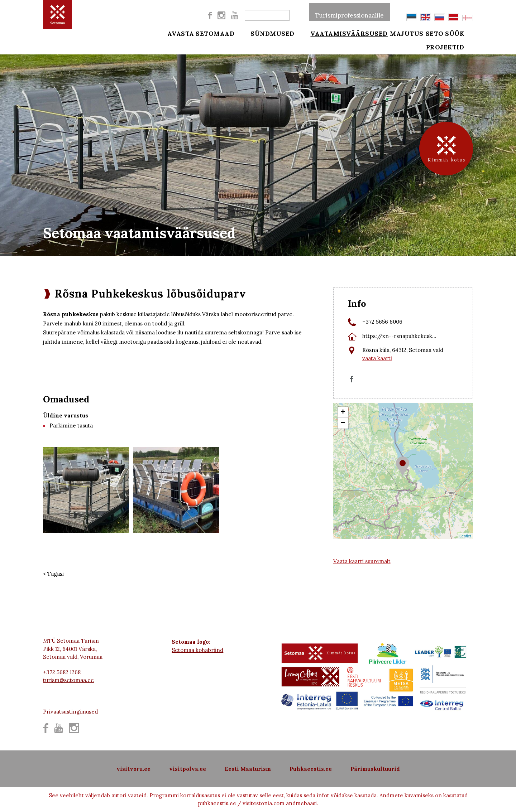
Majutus (407, 33)
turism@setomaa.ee (68, 680)
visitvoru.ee (133, 769)
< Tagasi (53, 574)
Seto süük (454, 33)
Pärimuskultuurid (375, 769)
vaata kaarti (377, 358)
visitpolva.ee (188, 769)
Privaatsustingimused (70, 712)
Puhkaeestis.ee (311, 769)
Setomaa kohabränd (197, 650)
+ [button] (343, 412)
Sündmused (268, 33)
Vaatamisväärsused (340, 33)
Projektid (455, 51)
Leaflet (465, 536)
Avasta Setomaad (201, 33)
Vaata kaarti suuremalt (362, 561)
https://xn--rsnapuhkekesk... (399, 336)
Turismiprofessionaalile (349, 12)
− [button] (343, 423)
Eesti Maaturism (248, 769)
